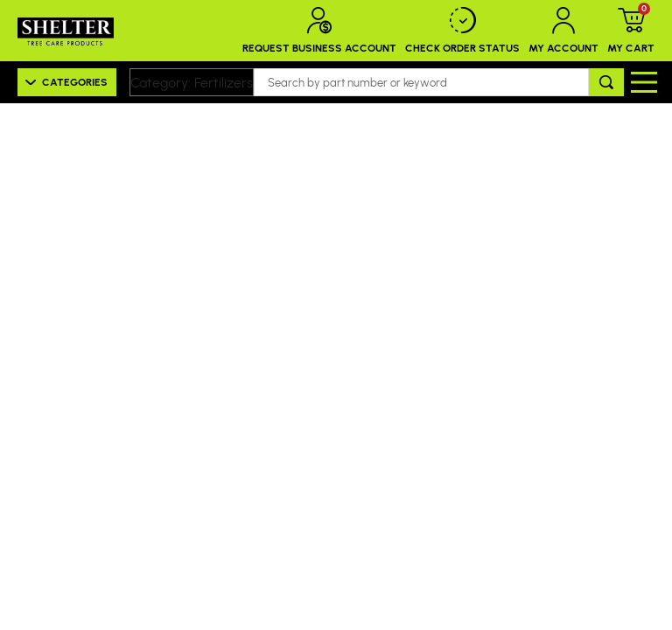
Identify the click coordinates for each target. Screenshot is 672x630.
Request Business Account (319, 31)
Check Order (462, 31)
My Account (563, 31)
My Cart (631, 31)
